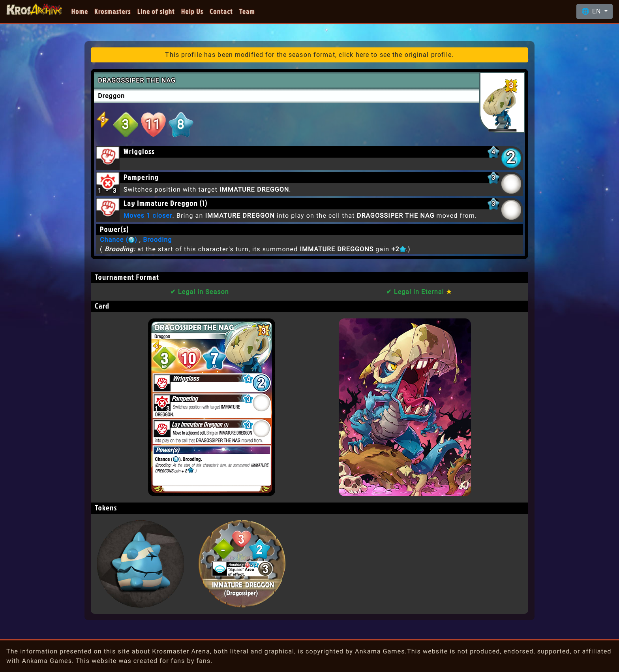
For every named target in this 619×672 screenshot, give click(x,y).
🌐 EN (592, 11)
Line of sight (156, 11)
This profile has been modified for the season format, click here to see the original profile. (309, 55)
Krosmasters (113, 11)
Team (247, 11)
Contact (221, 11)
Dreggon (111, 96)
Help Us (192, 11)
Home (80, 11)
